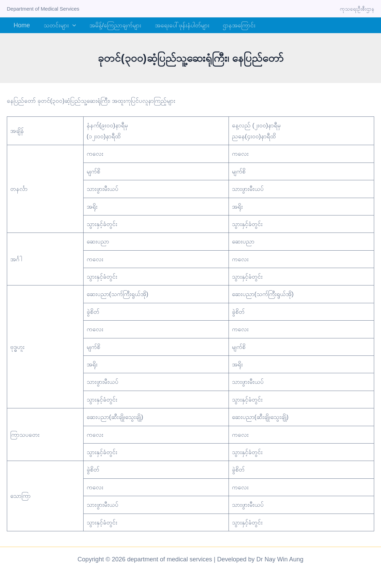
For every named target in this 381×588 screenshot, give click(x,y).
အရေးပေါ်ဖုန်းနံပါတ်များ (178, 25)
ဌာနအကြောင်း (234, 25)
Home (21, 25)
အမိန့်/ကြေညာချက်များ (112, 25)
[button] (70, 25)
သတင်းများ (58, 25)
